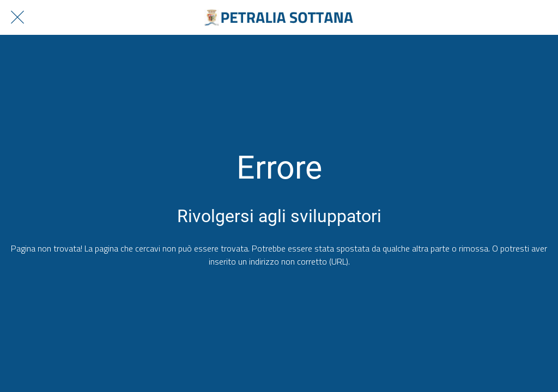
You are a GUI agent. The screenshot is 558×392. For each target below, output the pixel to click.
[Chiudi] (17, 17)
